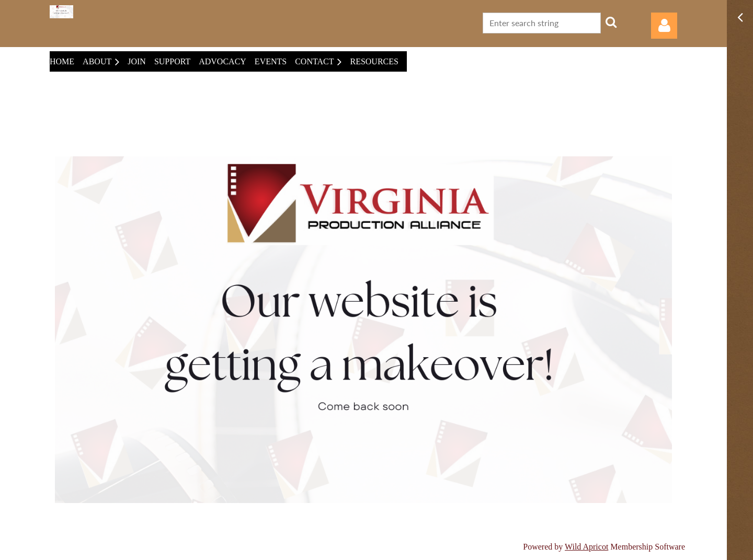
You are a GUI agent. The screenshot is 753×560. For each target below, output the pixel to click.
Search (611, 22)
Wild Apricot (586, 547)
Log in (664, 26)
